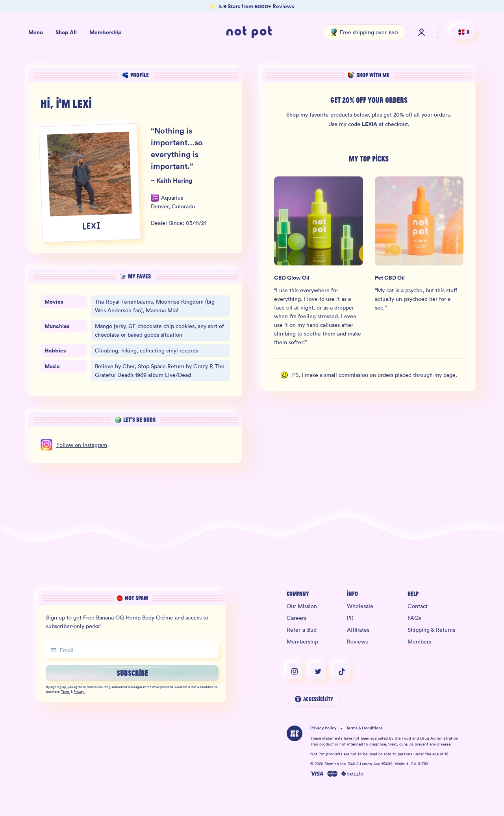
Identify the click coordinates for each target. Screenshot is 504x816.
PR (350, 618)
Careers (296, 618)
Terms (65, 692)
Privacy (79, 692)
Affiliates (358, 630)
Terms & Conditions (364, 728)
